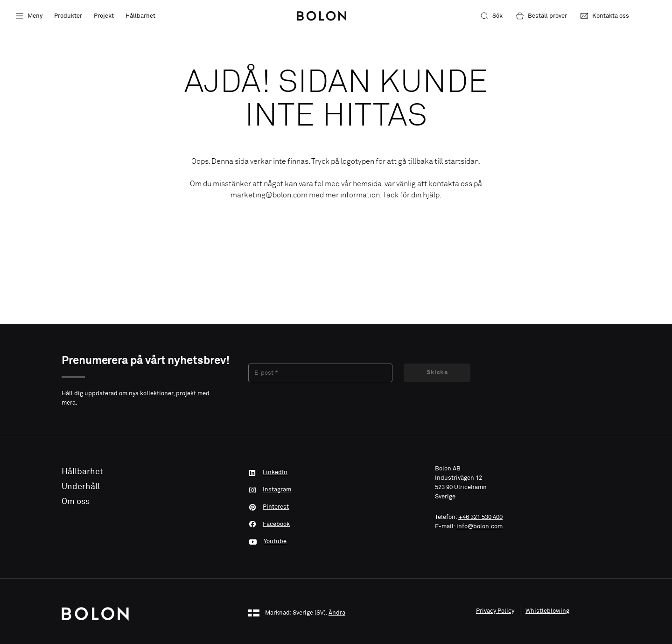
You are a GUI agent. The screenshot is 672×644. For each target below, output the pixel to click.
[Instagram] (336, 487)
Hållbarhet (140, 16)
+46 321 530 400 (480, 517)
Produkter (68, 16)
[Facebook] (336, 517)
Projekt (104, 16)
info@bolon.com (479, 527)
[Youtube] (336, 532)
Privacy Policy (495, 600)
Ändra (337, 602)
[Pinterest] (336, 502)
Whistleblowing (547, 600)
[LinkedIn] (336, 472)
